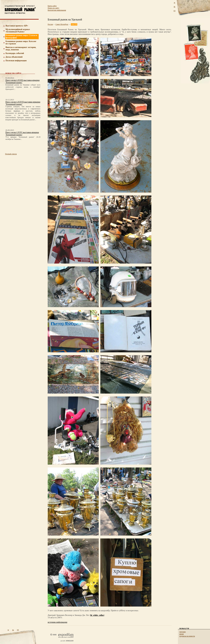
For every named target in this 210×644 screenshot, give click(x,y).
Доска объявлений (14, 57)
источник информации (57, 622)
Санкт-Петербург (62, 24)
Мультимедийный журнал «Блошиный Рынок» (18, 31)
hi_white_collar (97, 615)
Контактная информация (57, 10)
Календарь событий (15, 53)
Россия (50, 24)
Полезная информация (16, 61)
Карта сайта (52, 6)
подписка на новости (187, 636)
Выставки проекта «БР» (17, 26)
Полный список (11, 154)
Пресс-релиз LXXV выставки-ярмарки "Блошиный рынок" (22, 134)
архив (181, 634)
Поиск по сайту (53, 8)
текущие (183, 632)
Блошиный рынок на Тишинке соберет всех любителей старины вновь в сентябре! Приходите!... (23, 87)
